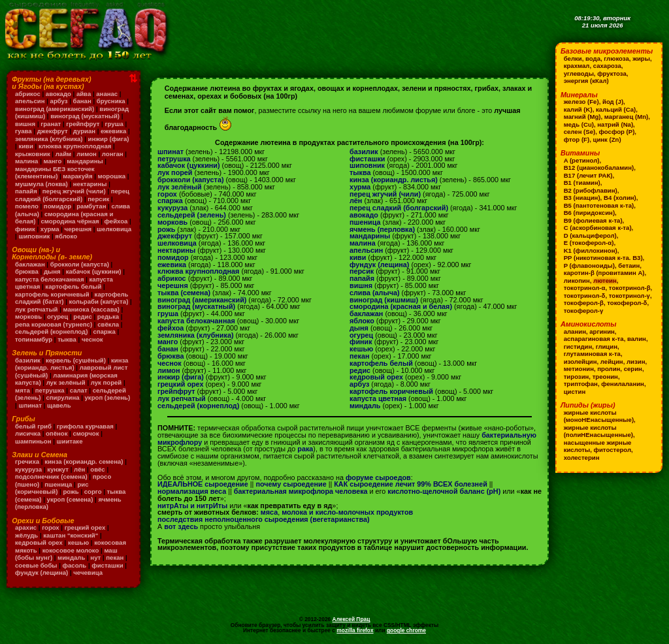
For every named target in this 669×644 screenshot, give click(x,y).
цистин (575, 392)
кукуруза (28, 469)
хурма (50, 229)
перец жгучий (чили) (74, 191)
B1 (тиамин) (582, 183)
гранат (51, 124)
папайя (26, 191)
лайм (63, 154)
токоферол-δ (627, 303)
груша (114, 124)
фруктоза (612, 73)
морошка (112, 176)
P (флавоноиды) (589, 266)
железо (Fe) (581, 102)
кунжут (58, 469)
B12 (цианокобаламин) (599, 168)
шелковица (114, 229)
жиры (641, 58)
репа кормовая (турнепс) (54, 324)
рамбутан (91, 206)
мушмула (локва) (41, 184)
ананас (107, 94)
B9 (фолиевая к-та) (593, 220)
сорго (93, 491)
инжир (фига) (109, 139)
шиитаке (70, 441)
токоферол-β (584, 303)
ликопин (577, 281)
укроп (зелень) (108, 397)
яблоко (66, 236)
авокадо (58, 94)
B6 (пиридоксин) (589, 213)
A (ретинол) (582, 160)
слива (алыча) (375, 293)
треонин (605, 377)
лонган (113, 154)
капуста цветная (378, 398)
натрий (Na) (615, 124)
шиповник (34, 236)
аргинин (602, 331)
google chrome (406, 630)
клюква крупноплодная (75, 146)
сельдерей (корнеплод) (51, 331)
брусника (111, 101)
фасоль (75, 565)
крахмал (577, 66)
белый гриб (33, 426)
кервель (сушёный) (76, 360)
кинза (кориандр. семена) (84, 461)
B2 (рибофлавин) (591, 190)
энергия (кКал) (586, 81)
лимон (87, 154)
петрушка (50, 390)
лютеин (605, 281)
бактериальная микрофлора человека (301, 491)
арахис (26, 527)
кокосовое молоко (71, 550)
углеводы (579, 73)
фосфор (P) (617, 132)
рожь (71, 491)
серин (633, 369)
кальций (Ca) (616, 109)
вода (593, 58)
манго (52, 161)
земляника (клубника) (49, 139)
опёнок (57, 433)
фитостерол (613, 450)
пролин (609, 369)
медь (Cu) (579, 124)
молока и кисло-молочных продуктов (347, 512)
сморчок (86, 433)
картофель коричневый (52, 294)
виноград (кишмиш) (384, 300)
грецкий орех (85, 527)
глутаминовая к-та (592, 354)
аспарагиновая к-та (594, 339)
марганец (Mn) (626, 117)
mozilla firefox (355, 630)
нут (95, 557)
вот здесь (181, 526)
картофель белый (73, 286)
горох (51, 527)
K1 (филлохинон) (591, 250)
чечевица (88, 572)
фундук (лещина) (41, 572)
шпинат (30, 405)
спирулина (62, 397)
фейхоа (116, 221)
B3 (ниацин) (582, 198)
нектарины (90, 184)
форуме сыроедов (378, 477)
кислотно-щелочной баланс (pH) (444, 491)
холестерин (582, 458)
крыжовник (33, 154)
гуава (24, 131)
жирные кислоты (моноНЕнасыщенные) (599, 416)
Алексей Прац (351, 619)
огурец (57, 316)
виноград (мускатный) (85, 116)
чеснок (92, 339)
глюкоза (616, 58)
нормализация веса (192, 491)
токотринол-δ (585, 296)
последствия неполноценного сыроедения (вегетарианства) (264, 519)
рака (305, 449)
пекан (115, 557)
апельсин (30, 101)
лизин (636, 362)
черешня (78, 229)
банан (82, 101)
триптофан (581, 384)
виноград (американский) (55, 109)
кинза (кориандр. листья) (72, 364)
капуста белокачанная (49, 279)
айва (84, 94)
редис (83, 316)
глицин (607, 346)
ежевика (113, 131)
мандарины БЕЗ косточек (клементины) (55, 173)
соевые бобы (36, 565)
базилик (28, 360)
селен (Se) (580, 132)
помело (27, 206)
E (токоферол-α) (589, 243)
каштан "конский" (71, 535)
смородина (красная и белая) (401, 306)
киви (26, 146)
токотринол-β (630, 288)
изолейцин (580, 362)
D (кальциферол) (590, 235)
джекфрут (53, 131)
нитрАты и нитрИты (192, 506)
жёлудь (26, 535)
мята (23, 390)
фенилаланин (623, 384)
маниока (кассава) (91, 309)
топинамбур (34, 339)
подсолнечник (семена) (51, 476)
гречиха (27, 461)
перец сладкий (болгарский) (72, 195)
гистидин (578, 346)
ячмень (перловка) (382, 229)
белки (573, 58)
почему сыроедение (291, 484)
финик (25, 229)
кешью (78, 542)
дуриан (84, 131)
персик (98, 199)
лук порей (106, 382)
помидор (57, 206)
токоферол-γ (584, 311)
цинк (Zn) (607, 139)
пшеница (58, 484)
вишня (25, 124)
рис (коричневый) (52, 488)
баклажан (30, 264)
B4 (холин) (620, 198)
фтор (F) (577, 139)
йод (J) (613, 102)
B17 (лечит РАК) (588, 175)
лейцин (612, 362)
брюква (27, 271)
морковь (28, 316)
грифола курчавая (85, 426)
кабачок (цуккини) (94, 271)
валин (637, 339)
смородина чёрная (70, 221)
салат (79, 390)
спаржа (104, 331)
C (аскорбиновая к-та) (598, 228)
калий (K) (578, 109)
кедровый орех (39, 542)
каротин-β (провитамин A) (604, 273)
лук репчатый (36, 309)
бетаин (629, 266)
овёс (97, 469)
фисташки (107, 565)
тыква (67, 339)
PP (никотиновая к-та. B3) (603, 258)
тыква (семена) (184, 293)
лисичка (28, 433)
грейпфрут (83, 124)
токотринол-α (585, 288)
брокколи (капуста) (80, 264)
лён (79, 469)
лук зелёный (66, 382)
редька (108, 316)
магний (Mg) (582, 117)
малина (26, 161)
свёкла (108, 324)
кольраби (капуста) (99, 301)
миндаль (71, 557)
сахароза (607, 66)
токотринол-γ (629, 296)
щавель (59, 405)
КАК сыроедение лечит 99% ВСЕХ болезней (411, 484)
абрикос (28, 94)
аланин (575, 331)
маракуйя (77, 176)
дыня (52, 271)
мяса (269, 512)
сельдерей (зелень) (192, 215)
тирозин (577, 377)
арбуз (59, 101)
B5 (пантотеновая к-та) (599, 205)
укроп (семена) (70, 499)
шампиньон (33, 441)
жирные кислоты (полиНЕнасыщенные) (598, 431)
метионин (579, 369)
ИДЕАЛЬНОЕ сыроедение (203, 484)
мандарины (85, 161)
